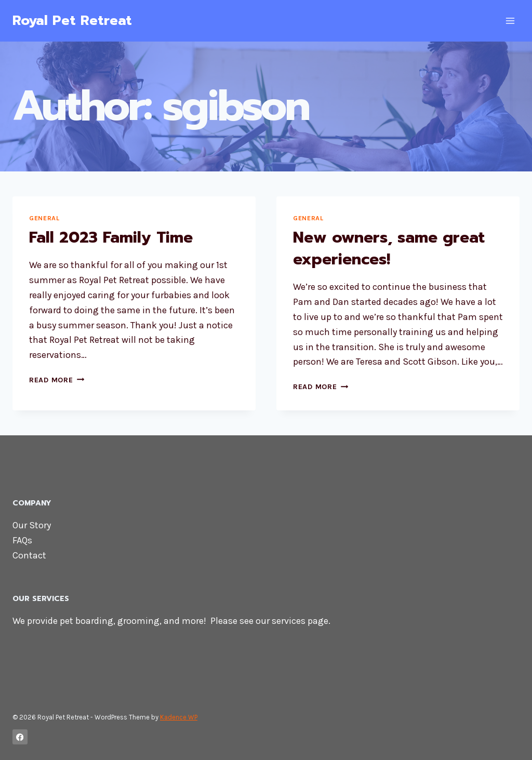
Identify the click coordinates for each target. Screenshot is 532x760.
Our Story (32, 525)
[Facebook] (20, 737)
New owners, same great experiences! (389, 248)
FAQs (22, 540)
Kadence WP (179, 717)
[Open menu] (510, 21)
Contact (29, 555)
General (44, 218)
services (289, 621)
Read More (57, 380)
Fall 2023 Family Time (111, 237)
